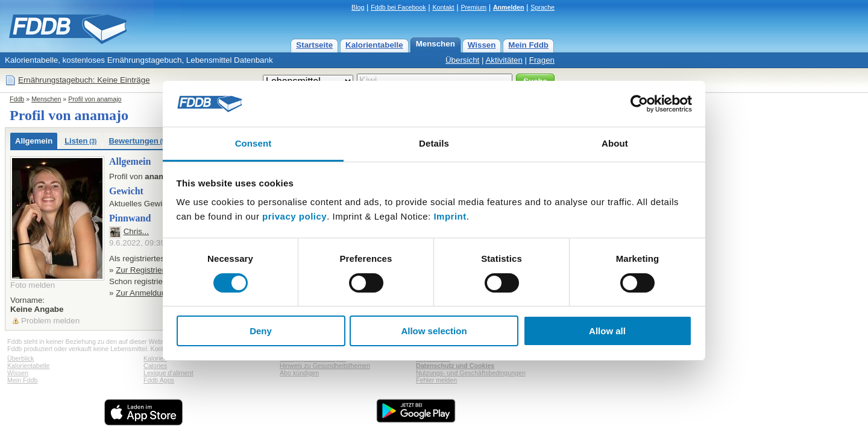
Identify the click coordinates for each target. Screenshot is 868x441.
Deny (261, 331)
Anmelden (509, 7)
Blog (358, 7)
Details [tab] (434, 143)
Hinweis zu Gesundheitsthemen (325, 366)
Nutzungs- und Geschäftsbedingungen (471, 373)
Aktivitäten (504, 60)
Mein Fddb (528, 45)
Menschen (436, 44)
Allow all (607, 331)
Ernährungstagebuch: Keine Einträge (84, 80)
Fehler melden (436, 380)
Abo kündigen (299, 373)
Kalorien (155, 358)
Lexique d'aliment (168, 373)
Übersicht (462, 60)
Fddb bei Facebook (398, 7)
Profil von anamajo (95, 99)
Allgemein (34, 141)
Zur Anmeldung (143, 293)
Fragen (542, 60)
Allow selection (434, 331)
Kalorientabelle (374, 45)
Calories (155, 366)
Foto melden (33, 285)
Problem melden (50, 321)
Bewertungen (138, 141)
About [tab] (615, 143)
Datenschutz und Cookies (455, 366)
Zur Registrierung (147, 270)
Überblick (20, 358)
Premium (473, 7)
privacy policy (294, 216)
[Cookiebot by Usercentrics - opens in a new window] (639, 104)
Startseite (314, 45)
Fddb (17, 99)
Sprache (542, 7)
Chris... (136, 231)
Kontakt (443, 7)
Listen (80, 141)
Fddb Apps (159, 380)
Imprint (450, 216)
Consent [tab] (253, 143)
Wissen (482, 45)
